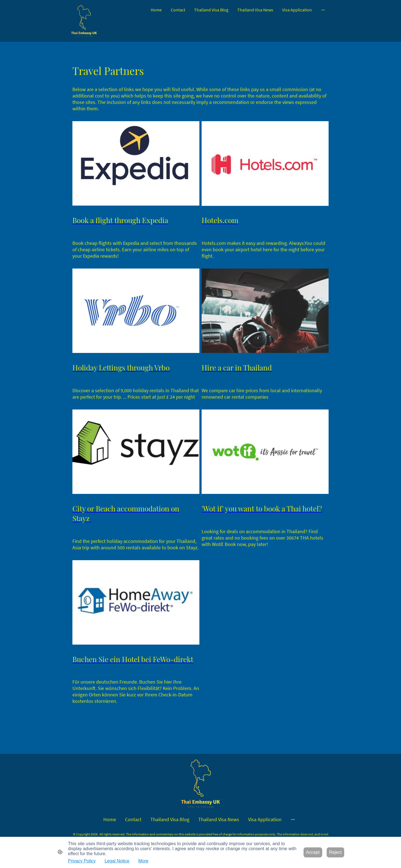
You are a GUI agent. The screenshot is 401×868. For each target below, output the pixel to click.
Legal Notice (117, 861)
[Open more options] (323, 10)
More (143, 861)
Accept (313, 852)
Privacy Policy (82, 861)
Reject (335, 852)
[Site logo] (84, 21)
